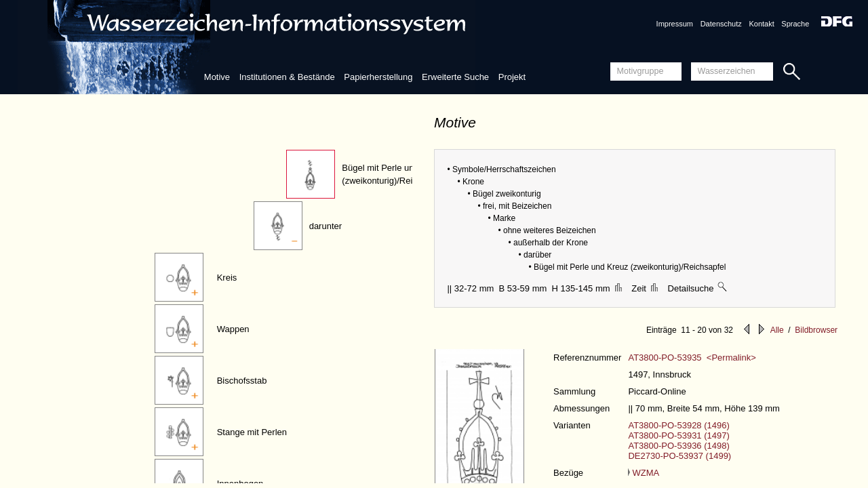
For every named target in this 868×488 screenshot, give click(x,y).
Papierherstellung (378, 77)
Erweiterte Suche (455, 77)
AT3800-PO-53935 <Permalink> (692, 358)
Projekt (512, 77)
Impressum (675, 24)
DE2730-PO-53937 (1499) (679, 456)
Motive (217, 77)
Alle (777, 330)
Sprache (795, 24)
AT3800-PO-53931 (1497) (678, 435)
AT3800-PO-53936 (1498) (678, 446)
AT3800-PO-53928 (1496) (678, 425)
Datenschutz (721, 24)
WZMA (644, 473)
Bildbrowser (816, 330)
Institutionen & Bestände (287, 77)
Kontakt (761, 24)
